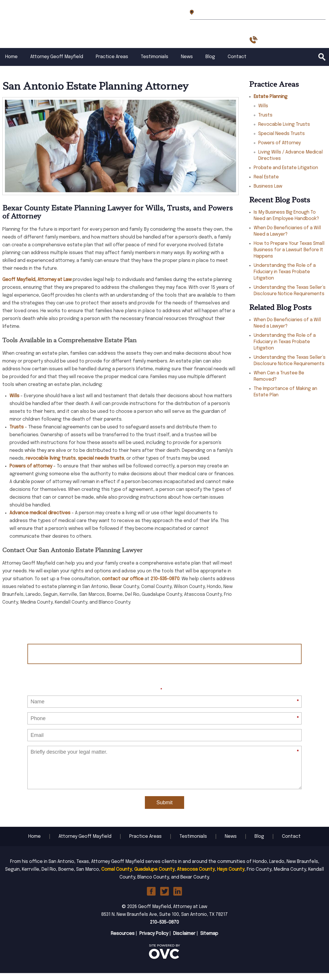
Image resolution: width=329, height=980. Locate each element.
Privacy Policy (154, 941)
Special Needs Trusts (282, 141)
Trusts (17, 434)
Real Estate (266, 184)
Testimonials (155, 64)
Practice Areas (112, 64)
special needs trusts (101, 465)
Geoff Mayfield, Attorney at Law (37, 287)
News (187, 64)
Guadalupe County (154, 876)
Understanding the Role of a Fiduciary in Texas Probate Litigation (285, 279)
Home (11, 64)
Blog (210, 64)
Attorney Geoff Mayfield (57, 64)
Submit (164, 809)
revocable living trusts (51, 465)
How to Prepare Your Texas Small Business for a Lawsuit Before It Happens (289, 257)
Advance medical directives (40, 520)
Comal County (117, 876)
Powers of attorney (31, 473)
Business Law (268, 193)
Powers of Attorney (280, 150)
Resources (123, 941)
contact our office (123, 586)
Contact (237, 64)
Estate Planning (271, 104)
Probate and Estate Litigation (286, 175)
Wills (14, 403)
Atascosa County (196, 876)
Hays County (231, 876)
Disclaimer (184, 941)
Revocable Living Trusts (284, 131)
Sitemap (209, 941)
